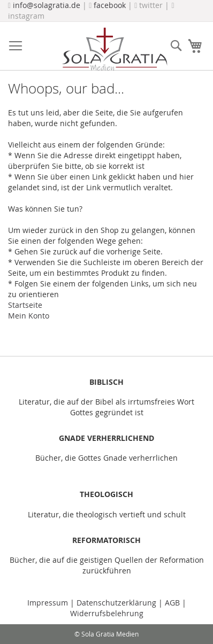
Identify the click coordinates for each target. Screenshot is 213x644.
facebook (110, 5)
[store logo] (114, 49)
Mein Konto (29, 316)
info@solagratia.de (47, 5)
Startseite (25, 305)
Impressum (49, 603)
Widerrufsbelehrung (107, 613)
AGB (172, 603)
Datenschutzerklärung (116, 603)
